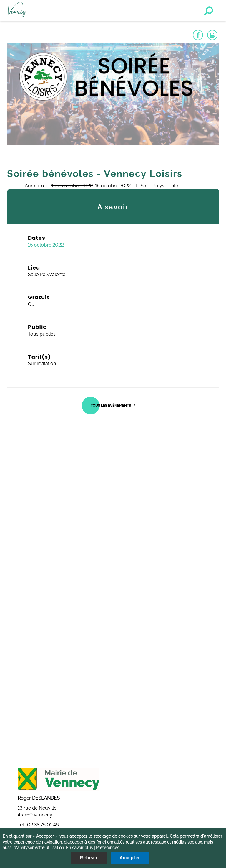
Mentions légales (30, 723)
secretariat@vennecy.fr (46, 684)
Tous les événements (111, 405)
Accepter (130, 858)
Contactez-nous (30, 716)
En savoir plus (79, 847)
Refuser (89, 858)
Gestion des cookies (34, 710)
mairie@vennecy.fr (42, 635)
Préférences (108, 847)
